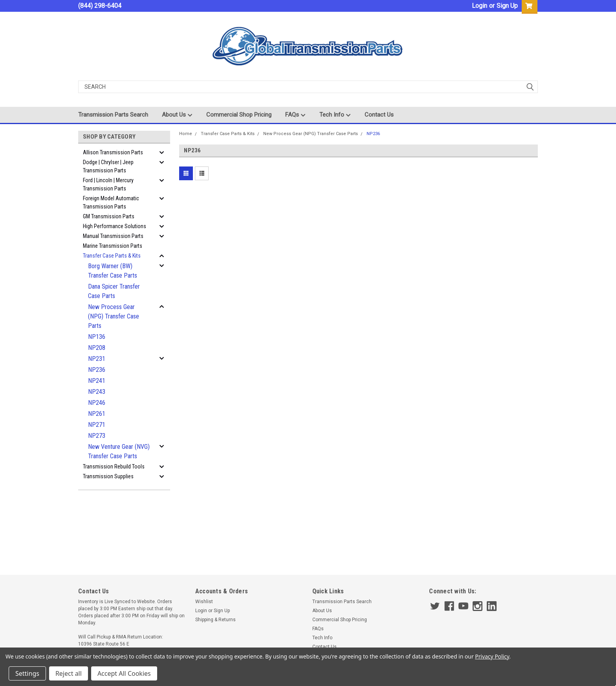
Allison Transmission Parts (113, 152)
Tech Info (335, 115)
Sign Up (507, 6)
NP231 (97, 359)
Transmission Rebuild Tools (114, 466)
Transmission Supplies (108, 476)
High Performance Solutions (115, 226)
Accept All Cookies (124, 673)
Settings (27, 673)
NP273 (97, 436)
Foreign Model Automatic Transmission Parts (111, 202)
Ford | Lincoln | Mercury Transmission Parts (108, 184)
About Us (177, 115)
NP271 (97, 425)
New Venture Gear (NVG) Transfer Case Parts (119, 451)
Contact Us (379, 115)
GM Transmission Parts (109, 216)
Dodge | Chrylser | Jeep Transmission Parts (108, 166)
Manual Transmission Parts (113, 236)
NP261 (97, 414)
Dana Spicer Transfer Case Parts (114, 291)
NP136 (97, 337)
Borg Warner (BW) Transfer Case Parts (113, 271)
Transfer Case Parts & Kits (112, 256)
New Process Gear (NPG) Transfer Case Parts (114, 316)
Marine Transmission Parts (113, 246)
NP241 (97, 381)
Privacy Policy (492, 656)
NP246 (97, 403)
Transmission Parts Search (113, 115)
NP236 (97, 370)
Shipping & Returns (215, 620)
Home (186, 134)
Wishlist (204, 602)
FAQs (295, 115)
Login (479, 6)
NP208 (97, 348)
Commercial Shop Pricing (239, 115)
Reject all (69, 673)
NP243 (97, 392)
